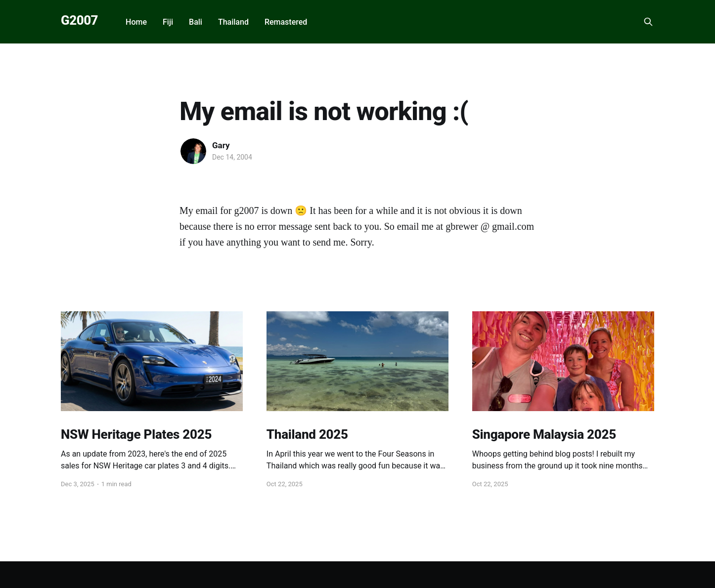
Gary (221, 145)
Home (136, 22)
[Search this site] (648, 22)
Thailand (233, 22)
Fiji (168, 22)
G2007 (79, 21)
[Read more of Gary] (193, 151)
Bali (196, 22)
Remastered (286, 22)
